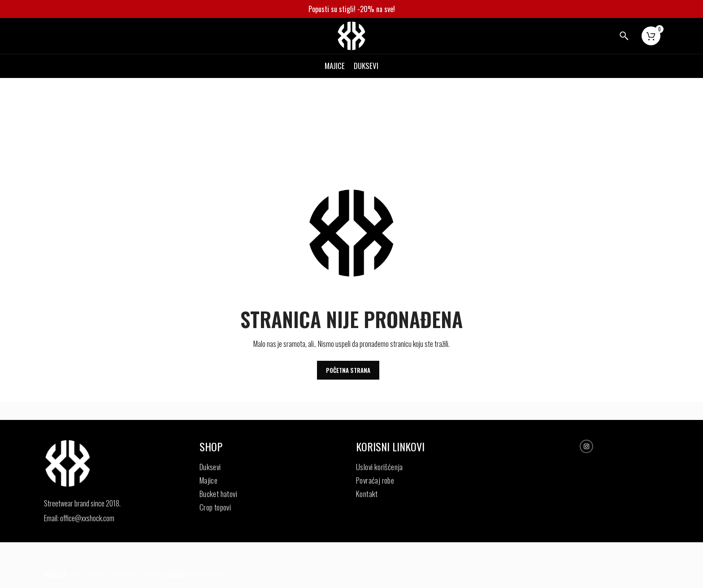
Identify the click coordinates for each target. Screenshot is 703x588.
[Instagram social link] (586, 447)
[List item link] (103, 519)
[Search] (624, 36)
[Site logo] (351, 35)
